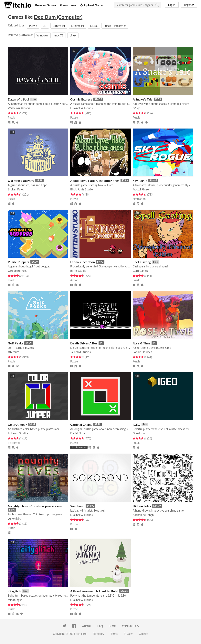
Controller (59, 26)
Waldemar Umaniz (19, 108)
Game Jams (68, 5)
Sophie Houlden (142, 352)
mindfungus (15, 600)
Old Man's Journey (21, 181)
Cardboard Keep (18, 271)
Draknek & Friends (81, 108)
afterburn (14, 352)
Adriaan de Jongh (143, 515)
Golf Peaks (16, 343)
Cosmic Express (81, 99)
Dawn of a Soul (18, 99)
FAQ (100, 626)
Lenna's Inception (83, 262)
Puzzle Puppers (19, 262)
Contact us (130, 626)
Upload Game (91, 5)
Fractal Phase (141, 189)
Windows (42, 35)
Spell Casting (142, 262)
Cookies (143, 634)
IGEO (137, 424)
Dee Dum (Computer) (58, 17)
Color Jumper (17, 424)
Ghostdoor (139, 433)
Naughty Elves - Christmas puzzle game (35, 506)
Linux (73, 35)
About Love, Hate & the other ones (95, 181)
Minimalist (78, 26)
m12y (136, 108)
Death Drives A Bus (84, 343)
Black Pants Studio (82, 189)
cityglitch (14, 591)
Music (94, 26)
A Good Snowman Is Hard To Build (94, 591)
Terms (114, 634)
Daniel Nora (78, 433)
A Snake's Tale (143, 99)
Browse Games (46, 5)
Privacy (128, 634)
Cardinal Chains (81, 424)
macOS (59, 35)
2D (45, 26)
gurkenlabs (14, 519)
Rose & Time (142, 343)
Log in (172, 5)
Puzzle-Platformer (115, 26)
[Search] (157, 5)
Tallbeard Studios (80, 352)
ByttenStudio (78, 271)
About (87, 626)
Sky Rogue (140, 181)
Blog (112, 626)
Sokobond (77, 506)
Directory (99, 634)
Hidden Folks (142, 506)
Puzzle (33, 26)
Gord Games (140, 271)
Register (189, 5)
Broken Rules (16, 189)
